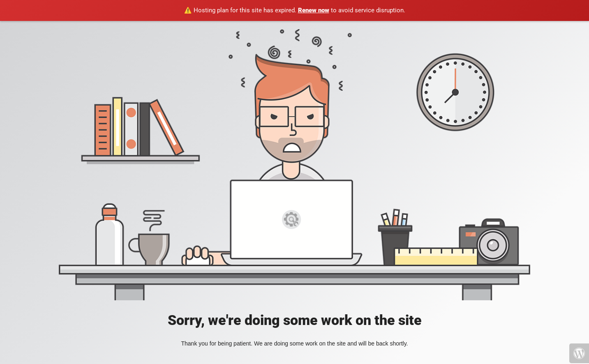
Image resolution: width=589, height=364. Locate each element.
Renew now (314, 10)
